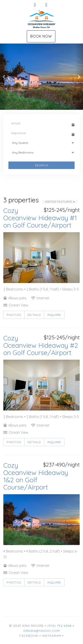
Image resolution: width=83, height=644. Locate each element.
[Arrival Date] (40, 123)
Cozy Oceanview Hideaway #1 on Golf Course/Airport (40, 218)
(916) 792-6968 (59, 626)
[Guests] (41, 143)
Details (34, 315)
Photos (14, 315)
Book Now (41, 36)
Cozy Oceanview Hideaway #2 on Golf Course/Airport (41, 345)
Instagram (52, 636)
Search (42, 165)
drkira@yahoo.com (42, 631)
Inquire (54, 315)
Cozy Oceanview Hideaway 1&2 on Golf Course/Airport (36, 476)
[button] (4, 77)
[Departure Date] (40, 133)
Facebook (29, 636)
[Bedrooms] (41, 152)
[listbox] (41, 77)
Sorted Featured (60, 202)
